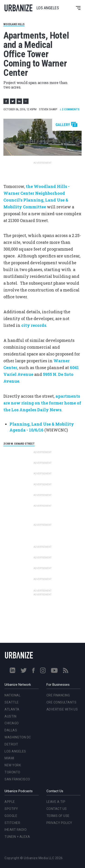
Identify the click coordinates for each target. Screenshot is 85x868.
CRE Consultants (62, 702)
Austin (10, 716)
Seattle (12, 702)
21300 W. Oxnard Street (19, 444)
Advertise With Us (62, 709)
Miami (9, 758)
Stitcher (12, 823)
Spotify (11, 809)
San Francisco (17, 779)
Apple (10, 802)
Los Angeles (15, 751)
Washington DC (18, 737)
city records (34, 325)
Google (11, 816)
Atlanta (12, 709)
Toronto (12, 772)
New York (13, 765)
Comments (70, 109)
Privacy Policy (59, 823)
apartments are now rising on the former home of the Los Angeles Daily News (42, 403)
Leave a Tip (56, 802)
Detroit (11, 744)
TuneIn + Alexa (17, 837)
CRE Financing (58, 695)
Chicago (12, 723)
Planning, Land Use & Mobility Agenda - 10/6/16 (42, 427)
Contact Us (57, 809)
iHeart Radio (16, 830)
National (12, 695)
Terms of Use (58, 816)
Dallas (11, 730)
